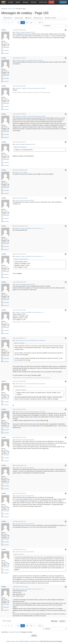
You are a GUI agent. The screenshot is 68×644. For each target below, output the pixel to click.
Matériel (18, 2)
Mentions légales (24, 641)
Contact (8, 641)
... (15, 23)
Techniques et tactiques (21, 60)
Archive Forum (43, 2)
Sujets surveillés (50, 18)
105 (31, 23)
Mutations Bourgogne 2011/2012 (28, 32)
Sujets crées (38, 18)
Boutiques (25, 2)
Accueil (9, 9)
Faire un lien (15, 641)
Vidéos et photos (19, 340)
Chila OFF (6, 53)
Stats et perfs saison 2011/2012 (27, 200)
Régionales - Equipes (20, 228)
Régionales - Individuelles (21, 88)
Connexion (63, 2)
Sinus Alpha (6, 47)
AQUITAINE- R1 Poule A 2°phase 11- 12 (35, 589)
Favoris (29, 18)
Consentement (34, 641)
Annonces (34, 2)
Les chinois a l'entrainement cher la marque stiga (35, 340)
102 (18, 23)
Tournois (18, 172)
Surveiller (54, 621)
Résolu (34, 635)
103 (23, 23)
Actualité (11, 2)
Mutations (18, 32)
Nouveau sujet (19, 18)
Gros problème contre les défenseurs (35, 60)
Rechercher (8, 18)
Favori (62, 621)
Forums (13, 9)
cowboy (4, 30)
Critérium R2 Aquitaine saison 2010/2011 (37, 88)
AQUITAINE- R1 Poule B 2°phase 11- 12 (35, 228)
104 (27, 23)
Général (17, 200)
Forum (51, 2)
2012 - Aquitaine (24, 172)
